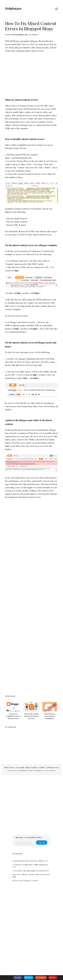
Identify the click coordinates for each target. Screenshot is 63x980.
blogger (8, 35)
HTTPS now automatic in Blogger (24, 41)
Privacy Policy (9, 768)
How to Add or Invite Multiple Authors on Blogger (32, 716)
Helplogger (13, 8)
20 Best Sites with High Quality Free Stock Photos (31, 871)
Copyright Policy (52, 768)
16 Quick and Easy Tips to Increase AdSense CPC (30, 861)
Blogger (38, 771)
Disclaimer (20, 768)
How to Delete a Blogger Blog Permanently (50, 716)
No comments (34, 35)
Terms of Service (32, 768)
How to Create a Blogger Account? (25, 881)
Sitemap (42, 768)
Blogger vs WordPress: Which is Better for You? (13, 716)
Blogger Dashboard (27, 359)
